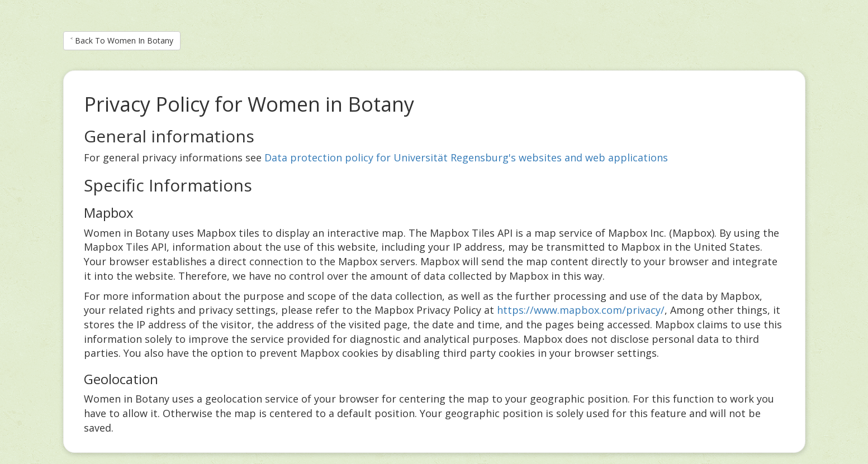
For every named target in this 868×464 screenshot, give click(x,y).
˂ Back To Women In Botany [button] (122, 40)
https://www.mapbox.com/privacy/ (581, 310)
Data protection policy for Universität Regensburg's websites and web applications (466, 157)
